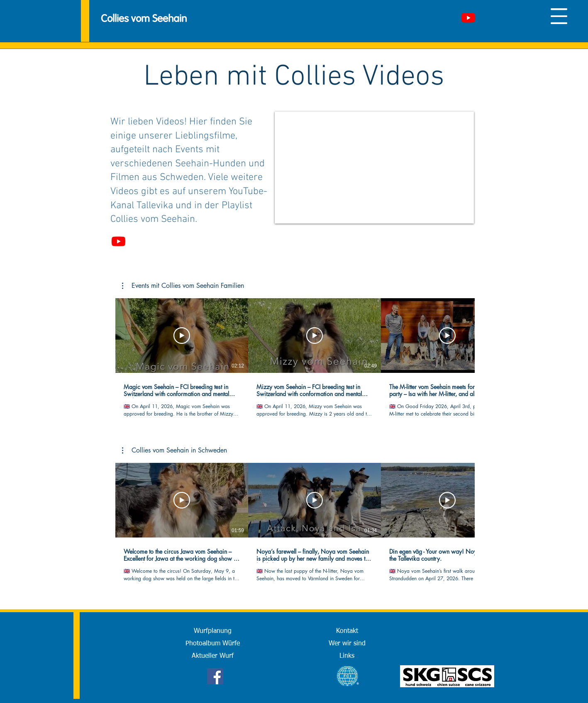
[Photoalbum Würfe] (213, 644)
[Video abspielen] (182, 336)
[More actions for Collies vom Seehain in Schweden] (174, 450)
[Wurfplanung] (213, 631)
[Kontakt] (347, 631)
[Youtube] (468, 18)
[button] (559, 16)
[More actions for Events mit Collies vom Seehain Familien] (183, 286)
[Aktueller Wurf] (213, 656)
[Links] (347, 656)
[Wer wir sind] (347, 644)
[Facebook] (215, 676)
